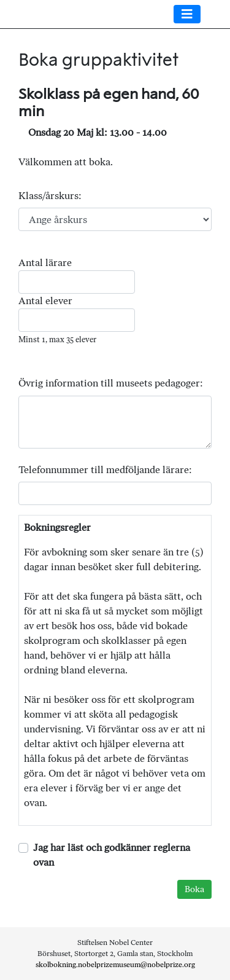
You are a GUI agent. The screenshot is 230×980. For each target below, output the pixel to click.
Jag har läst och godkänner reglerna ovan (112, 855)
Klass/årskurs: (50, 196)
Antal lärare (45, 263)
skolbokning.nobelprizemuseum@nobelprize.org (115, 965)
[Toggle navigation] (187, 14)
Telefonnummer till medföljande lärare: (105, 470)
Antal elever (45, 301)
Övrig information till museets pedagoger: (111, 383)
